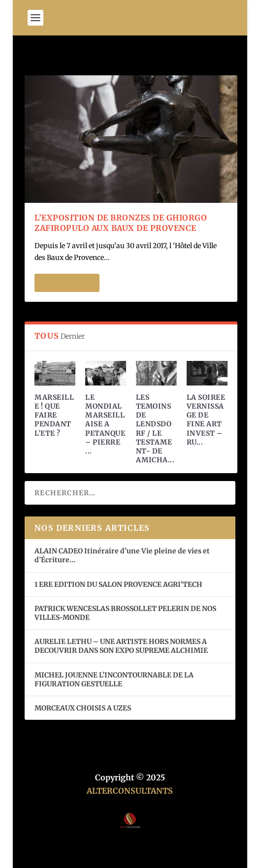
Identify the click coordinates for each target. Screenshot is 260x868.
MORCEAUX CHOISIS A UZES (83, 708)
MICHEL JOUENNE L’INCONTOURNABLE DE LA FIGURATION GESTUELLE (114, 679)
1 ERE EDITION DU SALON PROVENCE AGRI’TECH (118, 584)
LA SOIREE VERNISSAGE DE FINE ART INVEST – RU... (206, 420)
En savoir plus (67, 283)
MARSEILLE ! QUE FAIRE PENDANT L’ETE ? (54, 415)
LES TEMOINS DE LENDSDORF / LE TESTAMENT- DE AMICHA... (155, 429)
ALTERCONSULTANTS (130, 791)
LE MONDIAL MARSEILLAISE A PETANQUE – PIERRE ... (105, 424)
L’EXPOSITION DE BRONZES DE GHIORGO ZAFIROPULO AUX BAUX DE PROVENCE (121, 223)
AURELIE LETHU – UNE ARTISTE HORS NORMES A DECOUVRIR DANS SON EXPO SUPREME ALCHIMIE (121, 646)
